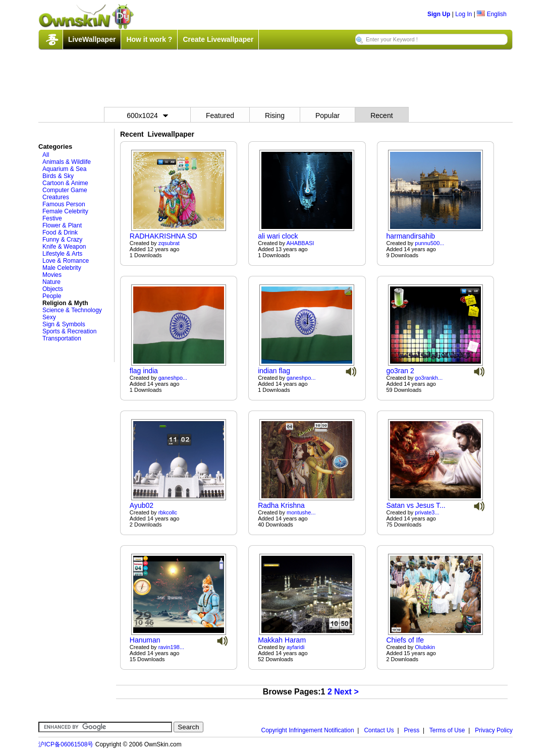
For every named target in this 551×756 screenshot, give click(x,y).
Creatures (56, 197)
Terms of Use (447, 730)
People (52, 296)
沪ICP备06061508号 (66, 744)
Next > (346, 692)
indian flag (274, 371)
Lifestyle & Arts (62, 254)
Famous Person (64, 204)
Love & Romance (66, 261)
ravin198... (171, 647)
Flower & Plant (62, 225)
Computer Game (65, 190)
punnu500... (429, 243)
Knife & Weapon (64, 247)
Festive (52, 218)
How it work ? (149, 39)
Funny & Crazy (62, 240)
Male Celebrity (62, 268)
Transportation (62, 338)
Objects (53, 289)
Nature (51, 282)
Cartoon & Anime (65, 183)
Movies (52, 275)
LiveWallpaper (92, 39)
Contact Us (379, 730)
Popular (327, 115)
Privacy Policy (494, 730)
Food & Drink (60, 232)
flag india (144, 371)
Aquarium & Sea (64, 169)
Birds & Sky (58, 176)
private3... (427, 512)
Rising (275, 115)
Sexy (49, 317)
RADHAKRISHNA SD (163, 236)
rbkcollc (168, 512)
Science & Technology (72, 310)
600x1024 (147, 115)
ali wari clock (278, 236)
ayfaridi (295, 647)
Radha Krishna (281, 505)
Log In (463, 14)
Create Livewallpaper (218, 39)
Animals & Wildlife (67, 162)
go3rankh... (429, 378)
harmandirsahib (410, 236)
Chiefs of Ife (405, 640)
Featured (220, 115)
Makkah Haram (282, 640)
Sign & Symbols (64, 324)
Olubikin (425, 647)
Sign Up (439, 14)
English (492, 14)
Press (412, 730)
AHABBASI (300, 243)
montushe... (301, 512)
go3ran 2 (400, 371)
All (46, 155)
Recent (381, 115)
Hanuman (145, 640)
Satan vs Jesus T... (416, 505)
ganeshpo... (173, 378)
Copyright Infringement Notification (308, 730)
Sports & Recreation (69, 331)
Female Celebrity (65, 211)
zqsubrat (169, 243)
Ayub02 (142, 505)
